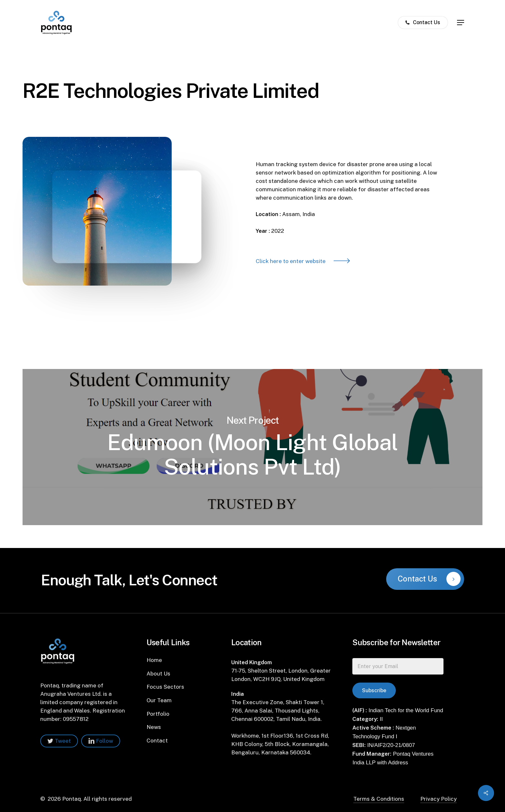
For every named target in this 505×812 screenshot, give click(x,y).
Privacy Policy (438, 799)
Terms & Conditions (379, 799)
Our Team (159, 700)
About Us (158, 674)
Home (154, 660)
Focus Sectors (165, 687)
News (154, 727)
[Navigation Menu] (461, 23)
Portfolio (158, 714)
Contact (157, 741)
